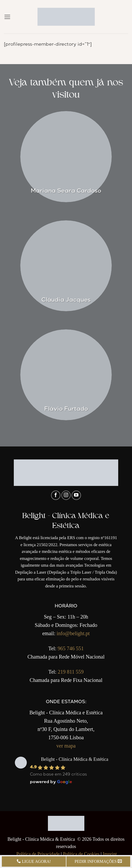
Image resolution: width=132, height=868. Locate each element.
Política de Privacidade (38, 854)
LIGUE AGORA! (34, 861)
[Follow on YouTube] (76, 495)
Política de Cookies (81, 854)
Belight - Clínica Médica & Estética (74, 759)
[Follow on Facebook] (56, 495)
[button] (7, 17)
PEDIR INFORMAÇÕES (98, 861)
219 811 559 (71, 672)
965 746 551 (71, 648)
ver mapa (66, 746)
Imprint (110, 854)
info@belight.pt (73, 633)
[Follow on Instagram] (66, 495)
